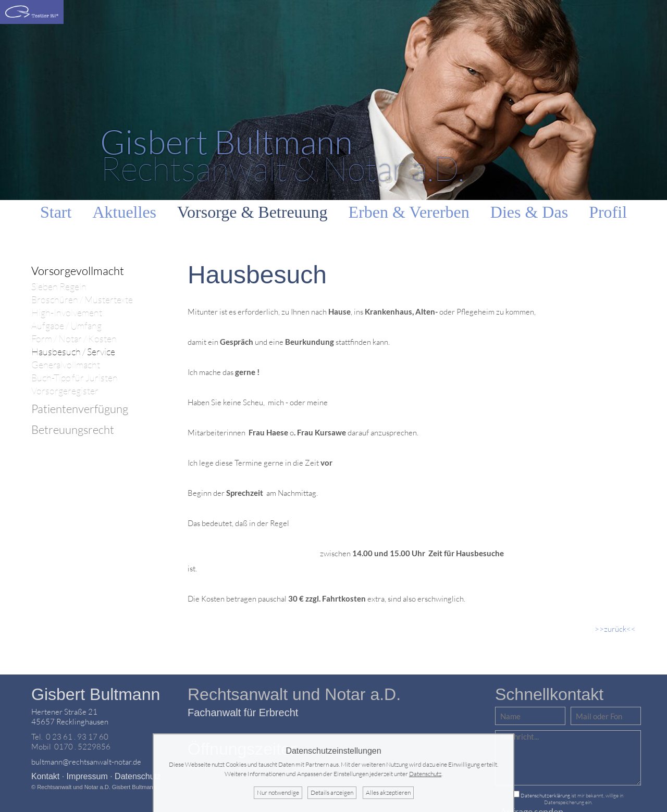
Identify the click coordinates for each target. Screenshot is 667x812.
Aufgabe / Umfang (66, 326)
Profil (608, 212)
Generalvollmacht (66, 365)
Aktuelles (124, 212)
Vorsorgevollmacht (78, 271)
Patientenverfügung (80, 409)
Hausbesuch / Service (73, 352)
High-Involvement (67, 313)
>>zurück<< (615, 629)
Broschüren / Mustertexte (82, 300)
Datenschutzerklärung (545, 796)
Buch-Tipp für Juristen (75, 378)
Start (56, 212)
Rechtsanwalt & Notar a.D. (282, 154)
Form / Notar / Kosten (74, 339)
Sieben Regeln (59, 287)
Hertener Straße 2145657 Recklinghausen (70, 717)
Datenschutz (138, 776)
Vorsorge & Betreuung (252, 212)
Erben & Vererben (409, 212)
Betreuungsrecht (73, 429)
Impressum (87, 776)
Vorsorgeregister (65, 391)
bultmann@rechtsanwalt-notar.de (86, 762)
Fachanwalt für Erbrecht (243, 713)
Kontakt (45, 776)
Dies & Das (529, 212)
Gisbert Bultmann (96, 694)
